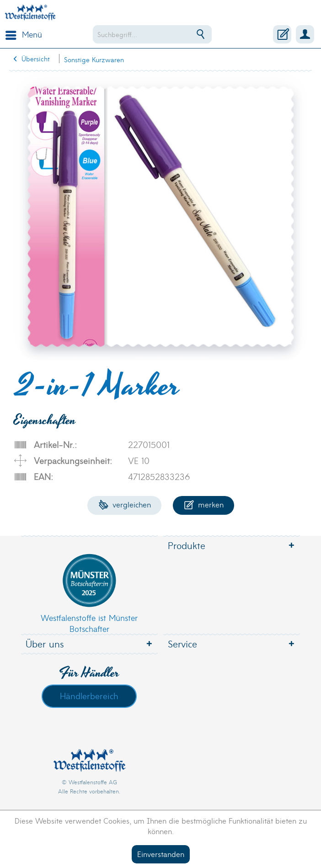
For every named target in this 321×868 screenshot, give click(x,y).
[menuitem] (21, 34)
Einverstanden (161, 854)
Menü (24, 33)
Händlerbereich (89, 695)
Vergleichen (125, 504)
